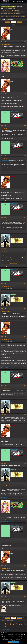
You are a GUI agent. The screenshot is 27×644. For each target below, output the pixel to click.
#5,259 (25, 565)
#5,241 (25, 42)
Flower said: (4, 542)
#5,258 (25, 539)
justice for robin (4, 14)
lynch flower (11, 14)
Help (22, 635)
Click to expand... (14, 170)
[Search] (25, 2)
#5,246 (25, 190)
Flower (12, 60)
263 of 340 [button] (13, 22)
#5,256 (25, 483)
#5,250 (25, 308)
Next (19, 22)
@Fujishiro (3, 517)
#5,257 (25, 515)
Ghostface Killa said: (6, 44)
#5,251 (25, 336)
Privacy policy (17, 635)
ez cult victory (4, 12)
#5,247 (25, 217)
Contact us (3, 635)
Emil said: (4, 128)
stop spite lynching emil (6, 17)
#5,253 (25, 415)
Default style (4, 633)
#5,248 (25, 249)
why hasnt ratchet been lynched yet (18, 17)
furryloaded (10, 12)
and (8, 521)
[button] (2, 2)
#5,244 (25, 125)
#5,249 (25, 283)
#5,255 (25, 463)
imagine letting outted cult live (19, 12)
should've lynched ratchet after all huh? (18, 15)
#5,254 (25, 439)
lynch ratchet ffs (17, 14)
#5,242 (25, 74)
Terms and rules (10, 635)
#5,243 (25, 94)
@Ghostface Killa (5, 96)
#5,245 (25, 156)
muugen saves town (5, 15)
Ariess (3, 10)
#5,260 (25, 596)
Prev (8, 22)
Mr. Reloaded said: (6, 286)
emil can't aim (17, 11)
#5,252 (25, 385)
